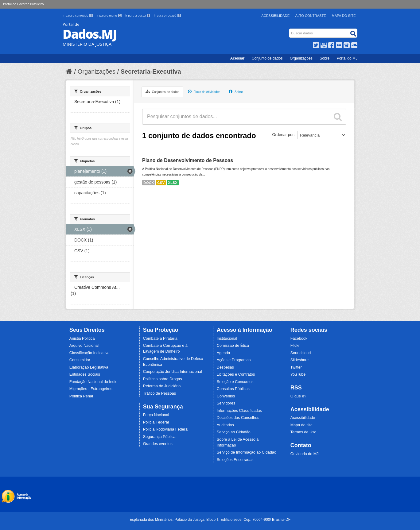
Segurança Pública (159, 437)
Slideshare (300, 360)
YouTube (298, 374)
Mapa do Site (344, 16)
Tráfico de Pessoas (159, 393)
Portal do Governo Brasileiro (23, 4)
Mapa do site (301, 425)
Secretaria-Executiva (151, 72)
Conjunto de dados (267, 58)
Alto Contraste (311, 16)
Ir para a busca (138, 15)
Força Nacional (156, 415)
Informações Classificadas (239, 411)
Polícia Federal (156, 422)
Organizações (301, 58)
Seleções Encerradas (235, 460)
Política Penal (81, 396)
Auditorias (225, 425)
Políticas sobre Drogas (163, 379)
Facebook (299, 339)
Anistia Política (82, 339)
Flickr (295, 346)
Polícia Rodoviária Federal (166, 429)
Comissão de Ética (233, 346)
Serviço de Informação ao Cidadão (247, 452)
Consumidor (80, 360)
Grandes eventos (158, 444)
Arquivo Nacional (84, 346)
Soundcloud (301, 353)
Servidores (226, 403)
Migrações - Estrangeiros (91, 389)
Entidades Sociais (85, 374)
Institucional (227, 339)
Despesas (225, 367)
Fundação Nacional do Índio (93, 382)
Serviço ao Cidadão (234, 432)
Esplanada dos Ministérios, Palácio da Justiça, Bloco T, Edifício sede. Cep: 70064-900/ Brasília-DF (210, 520)
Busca (290, 30)
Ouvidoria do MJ (305, 454)
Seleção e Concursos (235, 382)
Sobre (325, 58)
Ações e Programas (234, 360)
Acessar (237, 58)
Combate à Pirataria (160, 339)
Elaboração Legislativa (89, 367)
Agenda (223, 353)
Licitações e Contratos (236, 374)
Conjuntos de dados (162, 91)
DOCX (149, 183)
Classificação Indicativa (89, 353)
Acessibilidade (275, 16)
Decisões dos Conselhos (238, 418)
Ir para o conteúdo (78, 15)
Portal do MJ (347, 58)
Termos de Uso (303, 432)
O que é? (298, 396)
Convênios (226, 396)
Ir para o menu (110, 15)
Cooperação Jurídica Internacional (173, 372)
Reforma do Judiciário (162, 386)
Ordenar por (283, 135)
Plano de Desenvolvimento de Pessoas (188, 160)
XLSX (173, 183)
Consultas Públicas (233, 389)
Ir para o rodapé (167, 15)
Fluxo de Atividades (204, 91)
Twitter (296, 367)
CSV (161, 183)
